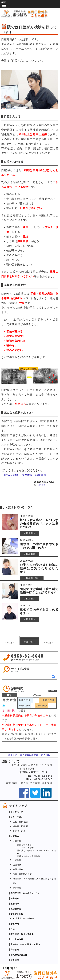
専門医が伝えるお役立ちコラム (25, 893)
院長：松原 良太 (20, 822)
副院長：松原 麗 (20, 826)
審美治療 (17, 888)
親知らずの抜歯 (24, 845)
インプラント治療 (26, 848)
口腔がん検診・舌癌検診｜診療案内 (24, 475)
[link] (29, 689)
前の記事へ (10, 643)
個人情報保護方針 (29, 755)
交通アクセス (17, 914)
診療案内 (15, 836)
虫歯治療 (17, 865)
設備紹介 (15, 904)
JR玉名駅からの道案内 (24, 918)
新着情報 (15, 960)
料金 (13, 929)
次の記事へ (49, 643)
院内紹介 (15, 899)
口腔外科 (17, 841)
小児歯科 (17, 860)
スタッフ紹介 (17, 817)
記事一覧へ (29, 642)
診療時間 (15, 924)
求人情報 (46, 755)
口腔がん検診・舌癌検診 (29, 856)
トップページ (17, 812)
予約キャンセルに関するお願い (25, 944)
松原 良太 (41, 485)
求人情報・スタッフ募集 (22, 934)
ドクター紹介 (19, 831)
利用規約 (13, 755)
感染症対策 (16, 909)
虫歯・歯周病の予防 (22, 874)
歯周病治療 (18, 869)
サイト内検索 (20, 669)
